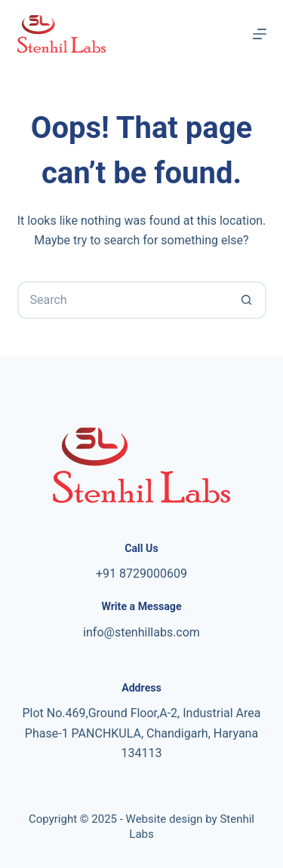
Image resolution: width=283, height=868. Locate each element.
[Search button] (248, 300)
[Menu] (260, 34)
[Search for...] (123, 300)
